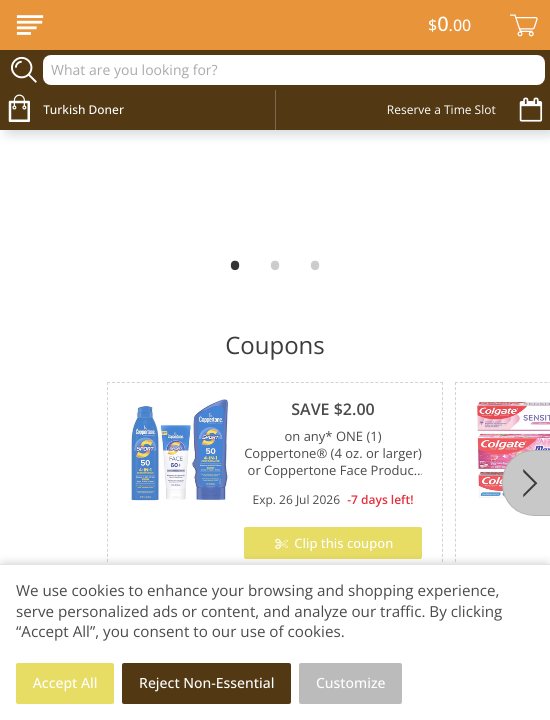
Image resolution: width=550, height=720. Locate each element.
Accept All (65, 683)
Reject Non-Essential (206, 683)
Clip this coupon (342, 543)
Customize (351, 683)
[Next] (526, 483)
